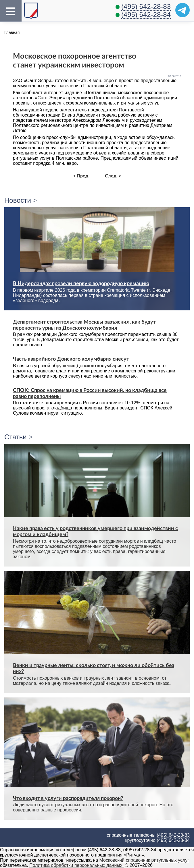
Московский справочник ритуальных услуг (144, 860)
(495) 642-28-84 (146, 15)
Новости (18, 200)
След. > (113, 176)
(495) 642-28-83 (146, 6)
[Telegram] (183, 10)
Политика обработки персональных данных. (76, 865)
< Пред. (81, 176)
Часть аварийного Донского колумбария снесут (71, 359)
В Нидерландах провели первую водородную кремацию (81, 284)
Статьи (16, 437)
